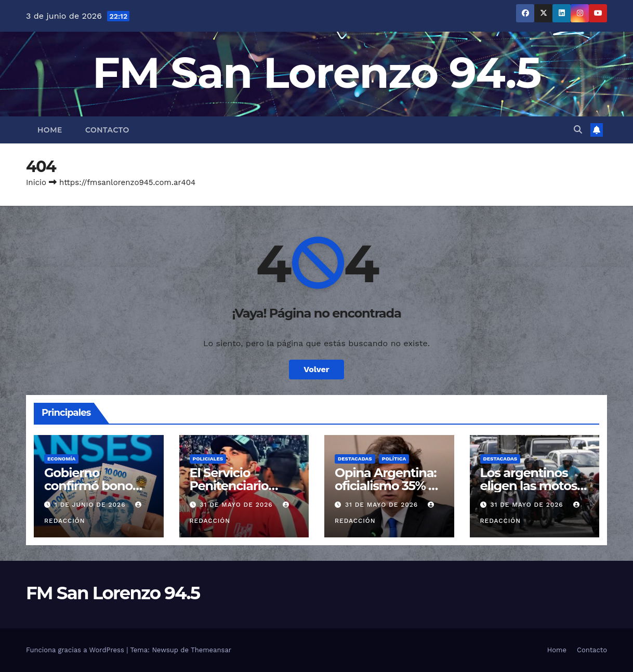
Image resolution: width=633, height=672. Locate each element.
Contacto (107, 130)
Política (394, 459)
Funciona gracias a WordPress (76, 650)
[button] (578, 130)
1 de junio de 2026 (91, 505)
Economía (61, 459)
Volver (316, 369)
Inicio (36, 182)
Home (50, 130)
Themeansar (211, 650)
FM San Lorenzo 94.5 (317, 73)
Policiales (208, 459)
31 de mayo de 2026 (237, 505)
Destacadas (355, 459)
